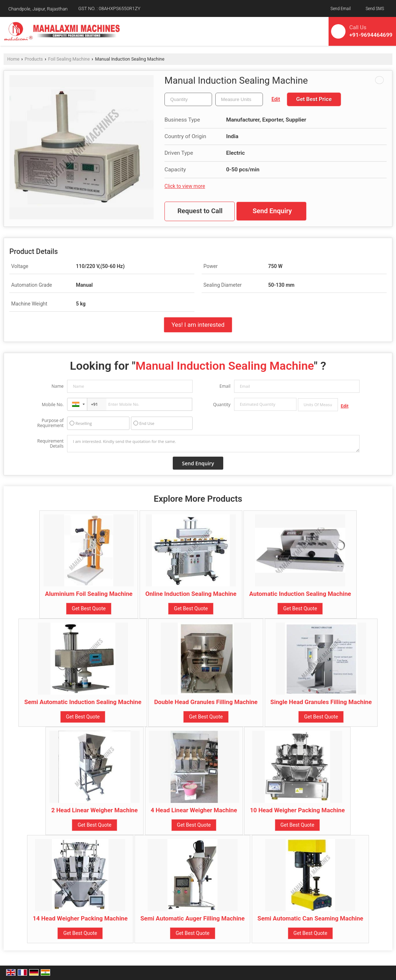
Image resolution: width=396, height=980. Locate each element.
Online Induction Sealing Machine (191, 594)
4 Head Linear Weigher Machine (194, 810)
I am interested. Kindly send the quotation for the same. (213, 444)
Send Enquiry (272, 211)
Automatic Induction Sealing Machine (300, 594)
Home (13, 59)
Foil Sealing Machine (69, 59)
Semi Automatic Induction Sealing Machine (83, 702)
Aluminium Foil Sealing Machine (89, 594)
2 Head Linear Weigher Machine (94, 810)
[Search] (310, 30)
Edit (276, 99)
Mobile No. (53, 405)
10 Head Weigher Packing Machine (297, 810)
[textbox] (239, 99)
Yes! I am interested (198, 325)
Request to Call (200, 211)
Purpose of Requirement (50, 423)
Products (34, 59)
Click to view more (185, 186)
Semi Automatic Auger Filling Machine (192, 918)
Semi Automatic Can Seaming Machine (310, 918)
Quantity (222, 405)
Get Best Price (314, 99)
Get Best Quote (89, 608)
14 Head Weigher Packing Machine (80, 918)
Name (58, 386)
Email (225, 386)
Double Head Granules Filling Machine (206, 702)
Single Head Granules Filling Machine (321, 702)
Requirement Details (50, 444)
